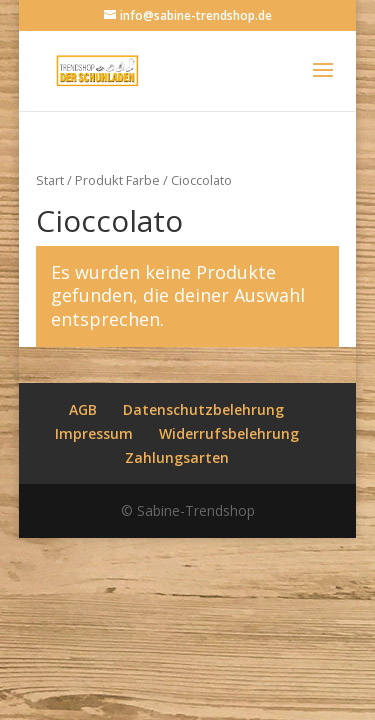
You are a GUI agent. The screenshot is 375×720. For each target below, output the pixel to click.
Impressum (94, 433)
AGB (83, 409)
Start (50, 180)
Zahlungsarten (177, 457)
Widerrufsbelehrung (229, 433)
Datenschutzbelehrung (203, 409)
